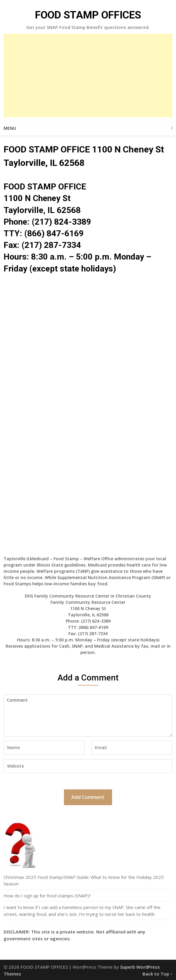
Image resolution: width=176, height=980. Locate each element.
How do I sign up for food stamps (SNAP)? (47, 896)
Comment (88, 716)
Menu (10, 128)
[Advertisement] (88, 75)
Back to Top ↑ (158, 974)
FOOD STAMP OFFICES (88, 15)
